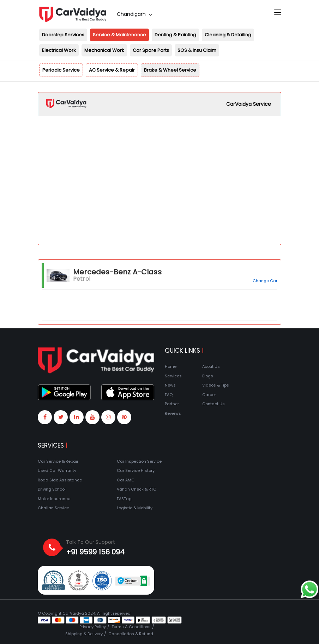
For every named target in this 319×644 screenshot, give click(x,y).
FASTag (124, 499)
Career (209, 395)
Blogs (208, 376)
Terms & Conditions (131, 627)
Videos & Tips (216, 385)
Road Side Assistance (60, 480)
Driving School (52, 489)
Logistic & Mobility (135, 508)
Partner (172, 404)
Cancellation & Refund (131, 634)
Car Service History (136, 470)
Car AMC (126, 480)
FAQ (169, 395)
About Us (211, 366)
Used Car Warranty (57, 470)
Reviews (173, 413)
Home (171, 366)
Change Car (265, 281)
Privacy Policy (93, 627)
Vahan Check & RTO (137, 489)
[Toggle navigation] (278, 13)
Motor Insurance (54, 499)
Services (173, 376)
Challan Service (53, 508)
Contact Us (213, 404)
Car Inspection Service (139, 461)
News (170, 385)
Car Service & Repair (58, 461)
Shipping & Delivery (84, 634)
